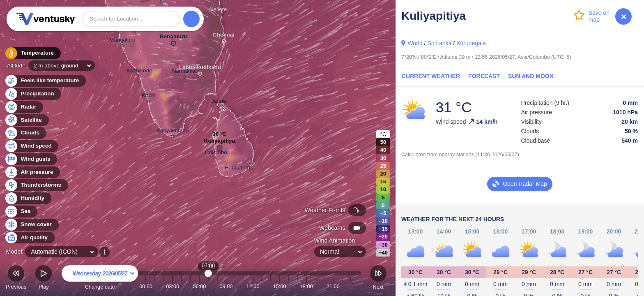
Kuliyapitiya (220, 143)
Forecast (484, 76)
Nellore (218, 10)
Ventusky (44, 19)
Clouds (25, 133)
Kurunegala (471, 43)
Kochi (149, 96)
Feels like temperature (45, 81)
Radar (24, 107)
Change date (100, 279)
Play (44, 279)
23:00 (351, 286)
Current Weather (431, 76)
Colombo (216, 154)
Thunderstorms (36, 185)
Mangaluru (122, 41)
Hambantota (240, 169)
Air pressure (32, 172)
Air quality (29, 238)
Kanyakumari (172, 132)
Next (378, 279)
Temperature (32, 53)
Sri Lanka (439, 43)
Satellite (26, 120)
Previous (16, 279)
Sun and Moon (531, 76)
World (415, 43)
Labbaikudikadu (200, 69)
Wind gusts (31, 159)
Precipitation (33, 94)
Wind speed (31, 146)
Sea (21, 212)
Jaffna (218, 102)
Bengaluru (173, 38)
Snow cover (31, 225)
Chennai (224, 36)
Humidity (28, 198)
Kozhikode (139, 72)
